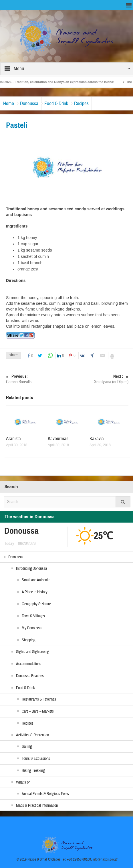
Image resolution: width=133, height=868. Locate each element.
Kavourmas (58, 439)
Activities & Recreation (32, 735)
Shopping (28, 640)
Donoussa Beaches (30, 676)
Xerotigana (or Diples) (99, 379)
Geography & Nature (36, 604)
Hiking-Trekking (33, 771)
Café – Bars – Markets (38, 711)
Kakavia (97, 439)
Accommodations (29, 664)
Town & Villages (33, 616)
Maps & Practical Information (37, 806)
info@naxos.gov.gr (105, 859)
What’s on (23, 782)
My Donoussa (32, 628)
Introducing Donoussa (31, 569)
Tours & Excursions (36, 759)
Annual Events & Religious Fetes (45, 794)
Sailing (27, 747)
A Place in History (35, 592)
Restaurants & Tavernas (39, 699)
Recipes (81, 103)
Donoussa (29, 103)
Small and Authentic (36, 580)
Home (9, 103)
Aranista (13, 439)
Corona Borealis (36, 379)
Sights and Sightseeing (32, 652)
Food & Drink (56, 103)
